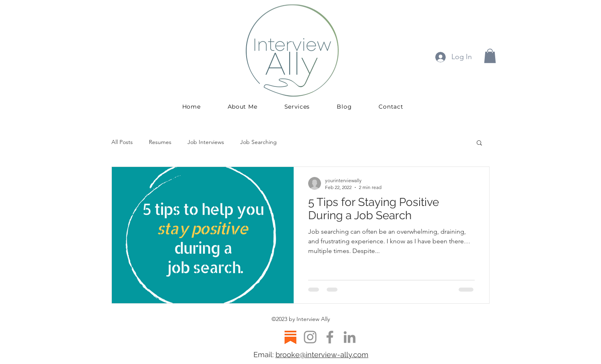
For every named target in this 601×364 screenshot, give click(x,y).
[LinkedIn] (350, 337)
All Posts (122, 142)
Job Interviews (206, 142)
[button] (490, 56)
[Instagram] (310, 337)
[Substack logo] (290, 337)
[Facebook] (330, 337)
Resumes (160, 142)
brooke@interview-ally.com (322, 355)
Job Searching (258, 142)
